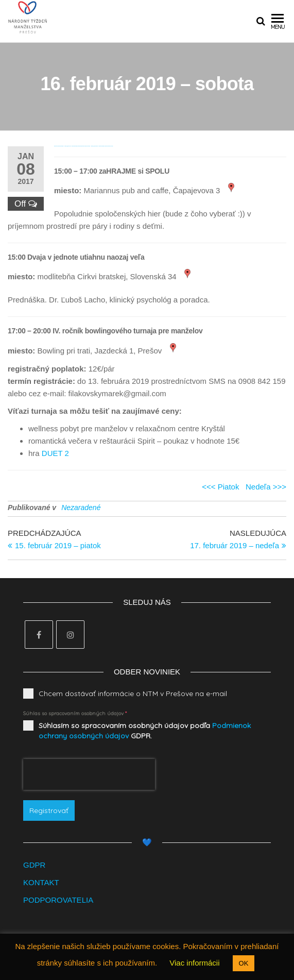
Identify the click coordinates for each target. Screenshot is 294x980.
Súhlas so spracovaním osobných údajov (75, 713)
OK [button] (244, 963)
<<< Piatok (220, 487)
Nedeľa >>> (266, 487)
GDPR (34, 865)
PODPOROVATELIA (58, 900)
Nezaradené (81, 508)
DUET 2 (55, 453)
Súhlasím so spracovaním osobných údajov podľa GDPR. (145, 731)
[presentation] (89, 774)
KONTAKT (41, 882)
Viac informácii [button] (194, 963)
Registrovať (49, 810)
